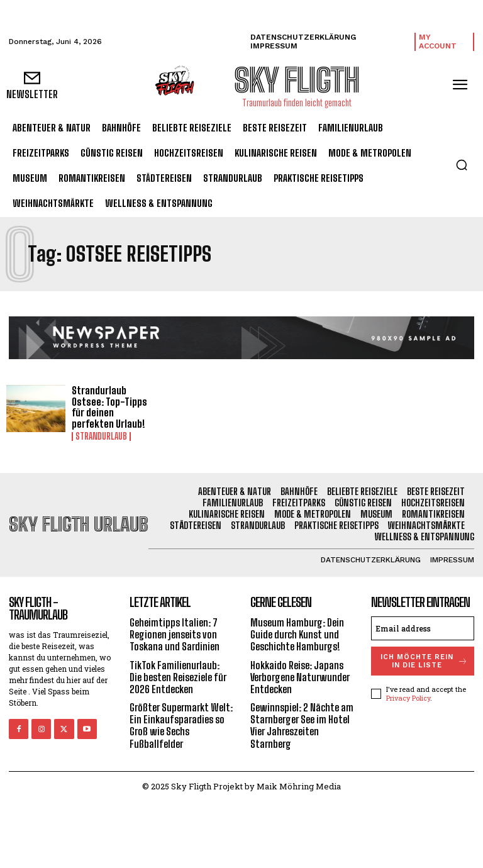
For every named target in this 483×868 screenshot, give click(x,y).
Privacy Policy (408, 698)
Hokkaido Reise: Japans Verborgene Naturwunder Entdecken (300, 677)
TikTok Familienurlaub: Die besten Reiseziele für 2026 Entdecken (178, 677)
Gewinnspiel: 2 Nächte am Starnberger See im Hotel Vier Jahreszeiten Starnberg (302, 726)
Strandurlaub (101, 437)
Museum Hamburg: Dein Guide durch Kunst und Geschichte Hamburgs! (297, 634)
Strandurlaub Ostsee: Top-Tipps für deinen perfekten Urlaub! (109, 407)
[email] (423, 628)
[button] (462, 165)
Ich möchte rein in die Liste (425, 661)
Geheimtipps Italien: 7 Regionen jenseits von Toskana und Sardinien (175, 634)
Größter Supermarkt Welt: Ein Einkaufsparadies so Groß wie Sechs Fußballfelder (181, 726)
